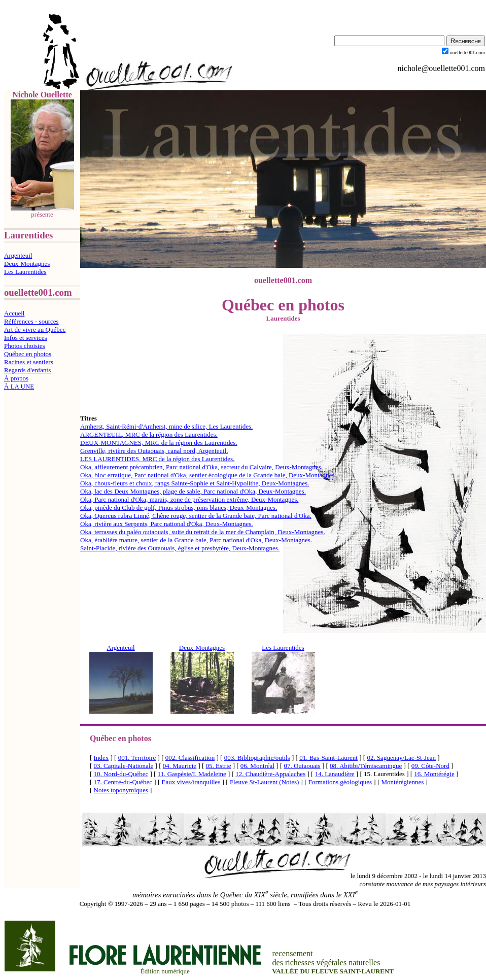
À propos (16, 378)
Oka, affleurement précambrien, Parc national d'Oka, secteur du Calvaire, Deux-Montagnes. (201, 467)
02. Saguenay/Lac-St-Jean (401, 758)
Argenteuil (18, 255)
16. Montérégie (434, 774)
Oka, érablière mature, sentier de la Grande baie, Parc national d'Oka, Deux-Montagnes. (196, 540)
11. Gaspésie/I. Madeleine (192, 774)
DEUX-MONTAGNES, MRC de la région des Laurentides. (159, 443)
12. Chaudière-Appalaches (270, 774)
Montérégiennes (403, 782)
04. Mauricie (180, 766)
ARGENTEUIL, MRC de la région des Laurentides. (149, 434)
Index (101, 758)
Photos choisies (25, 346)
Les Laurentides (25, 272)
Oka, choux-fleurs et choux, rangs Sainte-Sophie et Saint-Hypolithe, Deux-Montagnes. (195, 483)
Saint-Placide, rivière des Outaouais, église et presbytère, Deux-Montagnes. (180, 548)
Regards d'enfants (27, 370)
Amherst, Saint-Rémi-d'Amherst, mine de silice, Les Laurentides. (166, 426)
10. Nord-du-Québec (121, 774)
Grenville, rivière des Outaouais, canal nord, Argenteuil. (154, 451)
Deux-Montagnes (27, 264)
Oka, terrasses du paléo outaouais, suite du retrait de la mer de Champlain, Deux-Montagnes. (203, 532)
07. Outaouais (302, 766)
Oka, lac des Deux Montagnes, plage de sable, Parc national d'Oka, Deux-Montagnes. (193, 491)
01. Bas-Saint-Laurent (328, 758)
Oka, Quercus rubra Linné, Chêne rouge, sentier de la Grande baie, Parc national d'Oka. (196, 516)
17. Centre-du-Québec (123, 782)
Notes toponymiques (121, 790)
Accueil (14, 313)
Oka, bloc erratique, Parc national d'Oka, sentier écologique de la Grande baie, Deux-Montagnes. (208, 475)
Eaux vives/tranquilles (191, 782)
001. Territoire (137, 758)
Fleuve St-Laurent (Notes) (264, 782)
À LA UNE (19, 386)
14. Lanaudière (335, 774)
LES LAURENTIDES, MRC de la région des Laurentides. (157, 459)
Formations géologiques (340, 782)
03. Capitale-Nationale (124, 766)
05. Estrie (219, 766)
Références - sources (31, 321)
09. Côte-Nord (430, 766)
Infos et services (25, 338)
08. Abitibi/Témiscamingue (366, 766)
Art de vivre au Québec (35, 329)
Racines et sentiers (29, 362)
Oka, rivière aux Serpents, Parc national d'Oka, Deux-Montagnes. (167, 524)
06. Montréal (257, 766)
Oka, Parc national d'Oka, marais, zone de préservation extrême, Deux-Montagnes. (189, 499)
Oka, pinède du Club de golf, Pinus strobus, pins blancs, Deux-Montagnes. (179, 508)
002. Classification (190, 758)
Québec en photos (28, 354)
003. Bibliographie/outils (257, 758)
